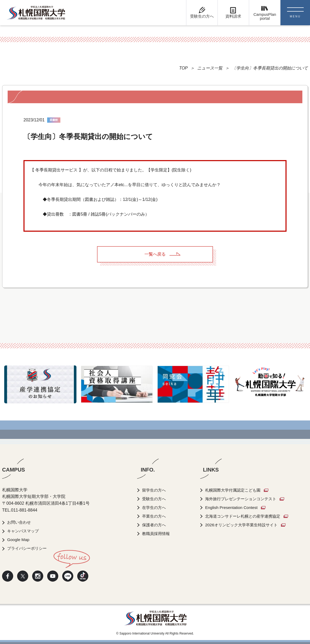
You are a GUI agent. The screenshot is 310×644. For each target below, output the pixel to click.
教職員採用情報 (157, 534)
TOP (183, 68)
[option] (40, 384)
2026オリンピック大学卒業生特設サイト (246, 525)
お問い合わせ (20, 522)
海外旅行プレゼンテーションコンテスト (245, 499)
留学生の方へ (155, 490)
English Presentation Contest (235, 507)
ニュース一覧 (210, 68)
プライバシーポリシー (28, 548)
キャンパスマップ (24, 531)
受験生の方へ (155, 499)
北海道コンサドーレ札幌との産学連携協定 (248, 516)
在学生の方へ (155, 507)
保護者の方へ (155, 525)
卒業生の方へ (155, 516)
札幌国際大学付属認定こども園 (237, 490)
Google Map (19, 540)
